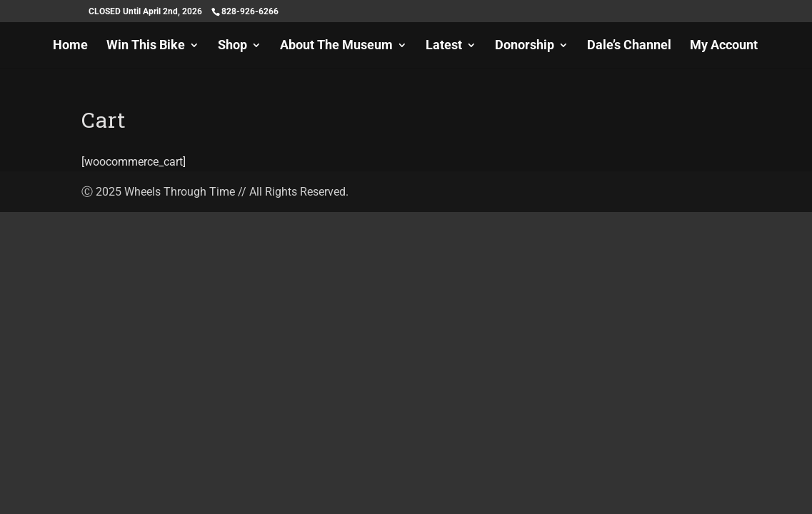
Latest (444, 46)
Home (70, 46)
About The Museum (336, 46)
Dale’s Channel (629, 46)
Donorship (525, 46)
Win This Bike (146, 46)
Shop (232, 46)
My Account (724, 46)
